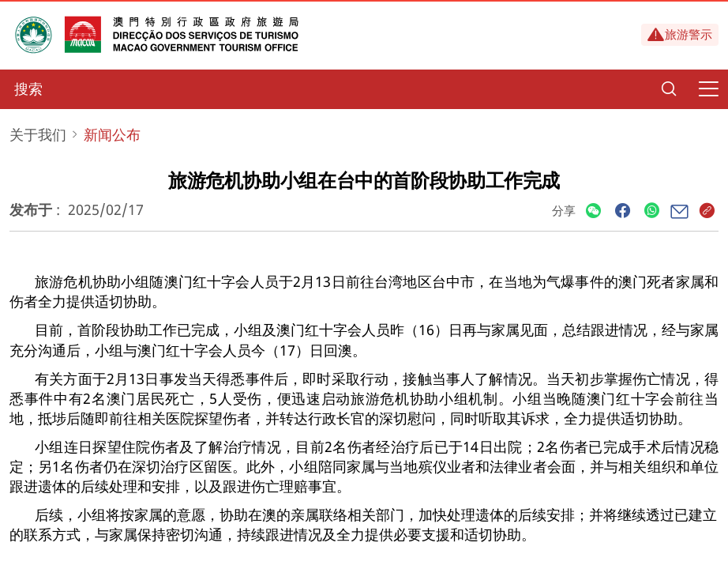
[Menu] (708, 89)
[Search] (669, 89)
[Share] (593, 211)
